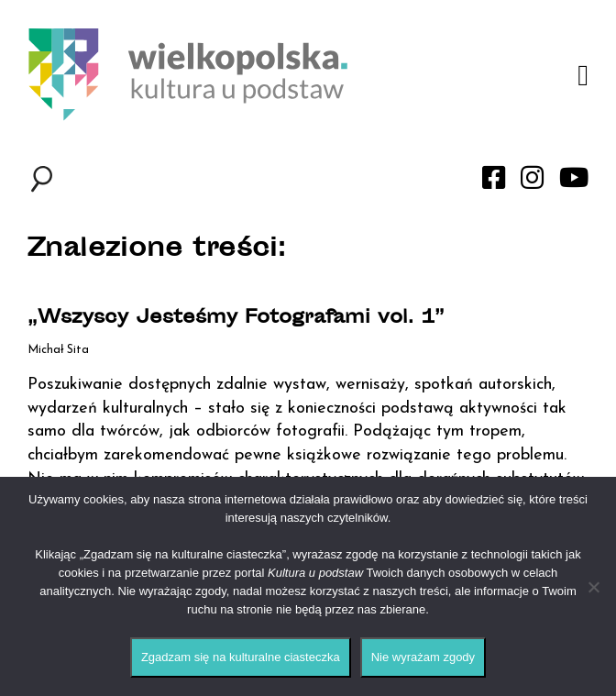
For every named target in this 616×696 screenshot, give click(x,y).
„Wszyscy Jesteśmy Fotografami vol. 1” (236, 319)
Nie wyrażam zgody (423, 657)
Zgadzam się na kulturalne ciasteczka (241, 657)
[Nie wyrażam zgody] (593, 587)
